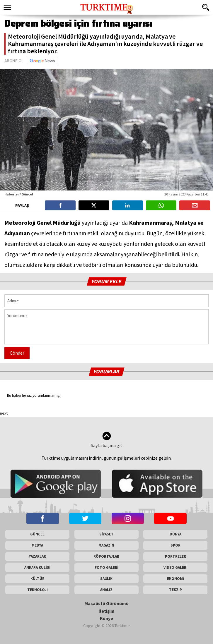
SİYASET (106, 534)
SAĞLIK (106, 579)
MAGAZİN (106, 545)
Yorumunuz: (106, 327)
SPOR (175, 545)
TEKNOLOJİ (38, 590)
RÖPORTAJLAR (106, 556)
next (4, 413)
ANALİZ (106, 590)
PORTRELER (175, 556)
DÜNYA (175, 534)
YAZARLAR (38, 556)
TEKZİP (175, 590)
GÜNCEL (37, 534)
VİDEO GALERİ (175, 567)
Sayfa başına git (107, 440)
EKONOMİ (175, 579)
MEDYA (37, 545)
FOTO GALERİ (106, 567)
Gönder (17, 353)
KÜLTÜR (38, 579)
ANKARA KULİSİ (37, 567)
